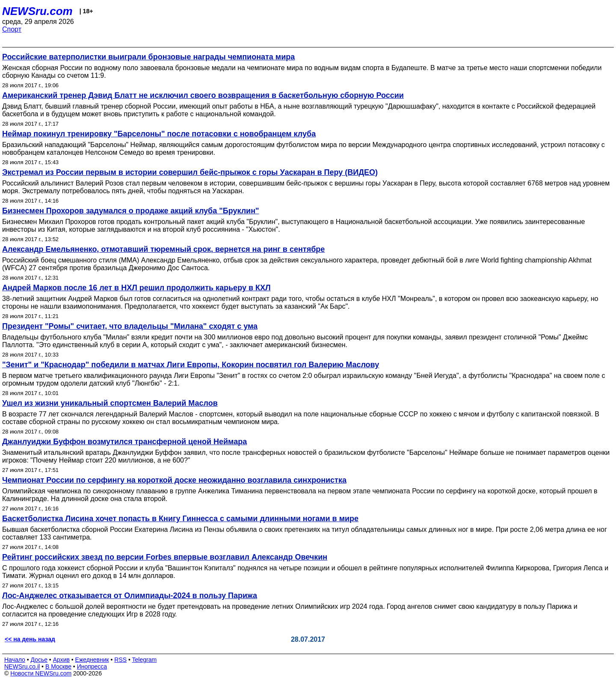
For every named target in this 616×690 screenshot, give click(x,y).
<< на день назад (30, 639)
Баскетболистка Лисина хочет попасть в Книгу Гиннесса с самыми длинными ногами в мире (180, 519)
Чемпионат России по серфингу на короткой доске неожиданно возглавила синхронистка (174, 480)
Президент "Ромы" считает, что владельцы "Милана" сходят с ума (130, 326)
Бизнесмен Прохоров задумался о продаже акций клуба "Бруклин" (131, 211)
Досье (39, 660)
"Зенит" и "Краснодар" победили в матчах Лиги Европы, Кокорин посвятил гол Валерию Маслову (191, 365)
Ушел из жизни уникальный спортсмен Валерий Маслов (110, 403)
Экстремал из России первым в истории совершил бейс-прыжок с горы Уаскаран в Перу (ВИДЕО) (190, 172)
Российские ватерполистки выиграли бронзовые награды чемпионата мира (148, 57)
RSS (120, 660)
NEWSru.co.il (22, 666)
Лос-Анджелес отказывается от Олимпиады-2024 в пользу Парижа (130, 596)
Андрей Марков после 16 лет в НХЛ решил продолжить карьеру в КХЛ (136, 288)
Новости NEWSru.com (41, 673)
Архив (61, 660)
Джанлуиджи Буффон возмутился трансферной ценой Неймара (124, 442)
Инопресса (92, 666)
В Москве (58, 666)
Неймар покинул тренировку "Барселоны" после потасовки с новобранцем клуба (159, 134)
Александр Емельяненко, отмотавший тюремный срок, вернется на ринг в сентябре (163, 249)
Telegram (145, 660)
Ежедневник (92, 660)
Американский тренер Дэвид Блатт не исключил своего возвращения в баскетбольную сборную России (203, 95)
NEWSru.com (37, 11)
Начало (15, 660)
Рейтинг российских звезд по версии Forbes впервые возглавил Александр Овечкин (165, 557)
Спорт (12, 29)
